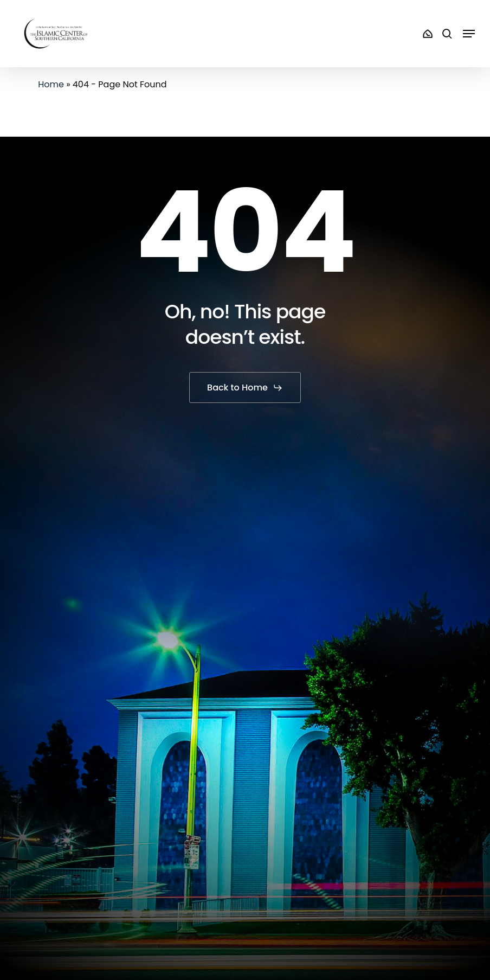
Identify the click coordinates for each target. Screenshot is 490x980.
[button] (469, 34)
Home (51, 84)
